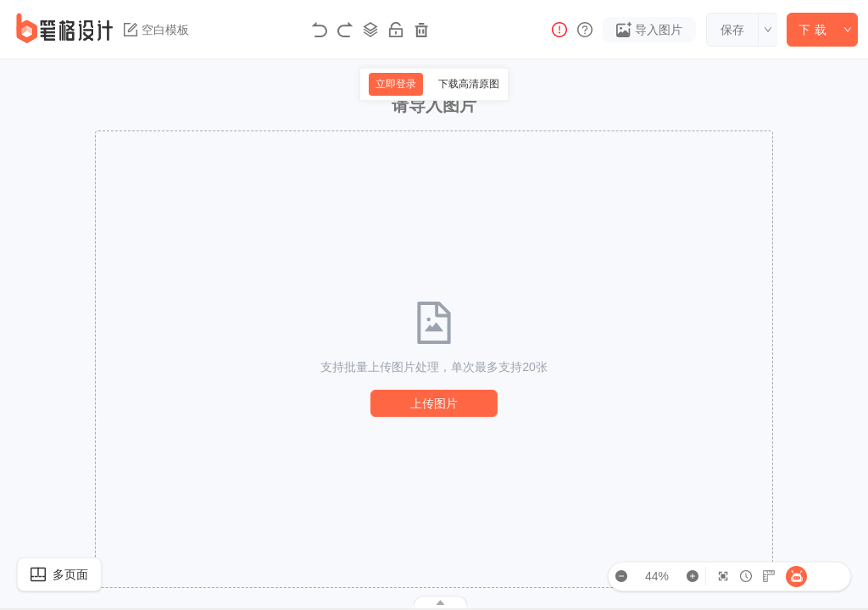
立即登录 (396, 84)
